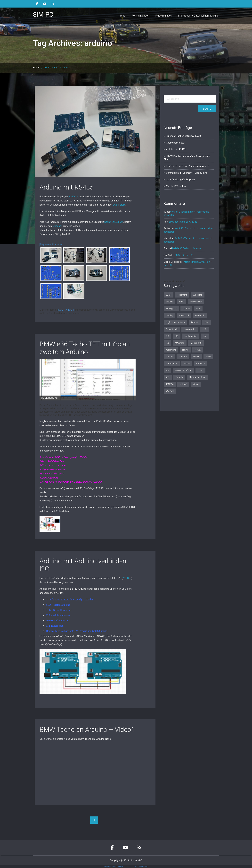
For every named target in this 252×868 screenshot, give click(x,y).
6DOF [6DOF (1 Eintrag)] (169, 295)
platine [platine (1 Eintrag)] (185, 350)
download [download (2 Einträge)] (184, 315)
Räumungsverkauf (176, 143)
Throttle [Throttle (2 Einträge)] (179, 377)
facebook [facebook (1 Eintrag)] (200, 315)
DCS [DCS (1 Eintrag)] (198, 309)
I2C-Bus (127, 578)
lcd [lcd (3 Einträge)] (205, 336)
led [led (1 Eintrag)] (167, 343)
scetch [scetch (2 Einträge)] (196, 357)
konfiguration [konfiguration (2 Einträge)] (191, 336)
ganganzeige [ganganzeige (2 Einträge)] (190, 329)
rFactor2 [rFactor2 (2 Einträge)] (183, 357)
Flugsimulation (164, 16)
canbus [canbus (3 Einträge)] (186, 309)
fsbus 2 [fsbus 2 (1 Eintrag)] (195, 322)
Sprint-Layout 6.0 (114, 222)
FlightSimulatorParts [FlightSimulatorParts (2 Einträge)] (175, 322)
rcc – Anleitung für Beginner (181, 180)
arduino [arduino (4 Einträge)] (170, 302)
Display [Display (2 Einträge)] (169, 315)
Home (36, 68)
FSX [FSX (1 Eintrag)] (207, 322)
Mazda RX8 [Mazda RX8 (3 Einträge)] (196, 343)
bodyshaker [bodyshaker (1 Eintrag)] (196, 302)
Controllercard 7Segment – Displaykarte (187, 173)
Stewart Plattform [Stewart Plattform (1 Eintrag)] (183, 370)
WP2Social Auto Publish (114, 867)
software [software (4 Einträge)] (201, 364)
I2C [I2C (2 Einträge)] (167, 336)
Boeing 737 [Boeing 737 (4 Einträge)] (171, 309)
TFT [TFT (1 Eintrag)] (168, 377)
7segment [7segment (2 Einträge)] (182, 295)
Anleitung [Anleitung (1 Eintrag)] (198, 295)
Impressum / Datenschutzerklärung (198, 16)
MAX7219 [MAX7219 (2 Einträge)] (180, 343)
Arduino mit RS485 (66, 187)
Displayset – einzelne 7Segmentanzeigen (188, 166)
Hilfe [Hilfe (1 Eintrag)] (205, 329)
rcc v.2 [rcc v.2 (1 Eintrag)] (198, 350)
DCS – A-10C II (66, 310)
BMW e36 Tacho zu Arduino (183, 222)
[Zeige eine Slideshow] (51, 244)
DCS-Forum (119, 205)
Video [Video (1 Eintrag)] (196, 384)
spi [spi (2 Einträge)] (167, 370)
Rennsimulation (140, 16)
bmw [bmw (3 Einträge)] (182, 302)
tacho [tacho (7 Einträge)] (200, 370)
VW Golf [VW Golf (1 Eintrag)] (170, 391)
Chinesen (57, 226)
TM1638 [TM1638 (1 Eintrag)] (170, 384)
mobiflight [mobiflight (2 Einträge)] (171, 350)
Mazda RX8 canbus (176, 186)
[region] (88, 380)
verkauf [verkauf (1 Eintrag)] (183, 384)
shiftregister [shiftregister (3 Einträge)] (172, 364)
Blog (123, 16)
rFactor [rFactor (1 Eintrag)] (169, 357)
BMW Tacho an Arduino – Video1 (87, 730)
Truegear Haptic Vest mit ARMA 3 (183, 136)
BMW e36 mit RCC (184, 255)
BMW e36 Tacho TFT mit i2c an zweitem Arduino (85, 348)
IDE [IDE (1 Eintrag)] (177, 336)
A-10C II (73, 197)
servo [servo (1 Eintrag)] (208, 357)
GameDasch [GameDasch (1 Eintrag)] (172, 329)
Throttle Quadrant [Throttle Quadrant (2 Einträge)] (197, 377)
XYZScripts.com (142, 867)
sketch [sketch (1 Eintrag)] (187, 364)
